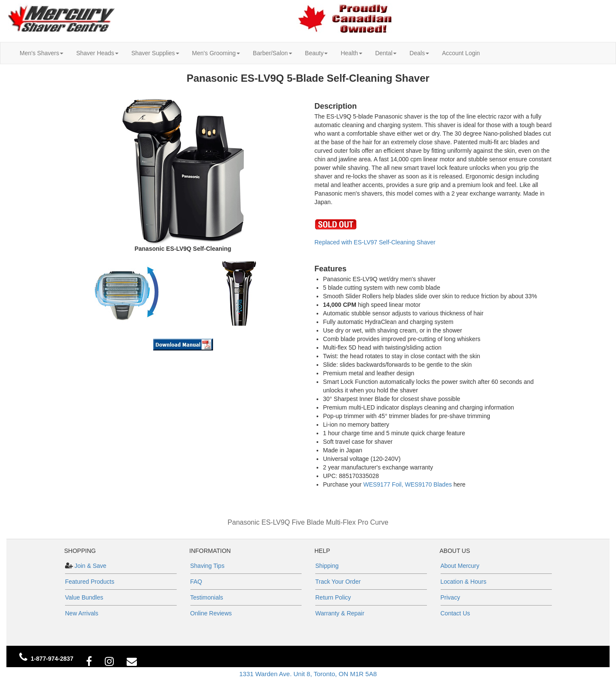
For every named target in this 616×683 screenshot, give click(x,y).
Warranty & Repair (340, 613)
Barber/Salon (272, 53)
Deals (419, 53)
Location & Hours (463, 582)
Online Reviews (211, 613)
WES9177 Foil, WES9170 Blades (407, 484)
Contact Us (455, 613)
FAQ (196, 582)
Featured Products (90, 582)
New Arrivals (82, 613)
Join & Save (90, 566)
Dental (386, 53)
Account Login (461, 53)
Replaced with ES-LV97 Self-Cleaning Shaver (375, 242)
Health (351, 53)
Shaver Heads (97, 53)
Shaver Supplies (155, 53)
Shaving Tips (207, 566)
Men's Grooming (216, 53)
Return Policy (333, 597)
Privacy (450, 597)
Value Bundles (84, 597)
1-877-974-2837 (52, 659)
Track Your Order (338, 582)
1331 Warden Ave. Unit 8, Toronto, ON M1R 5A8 (308, 674)
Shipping (327, 566)
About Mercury (460, 566)
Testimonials (207, 597)
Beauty (317, 53)
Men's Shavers (41, 53)
